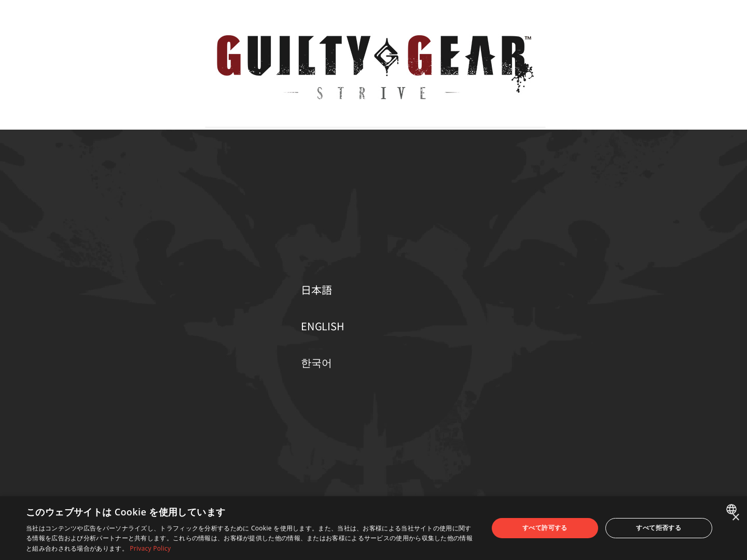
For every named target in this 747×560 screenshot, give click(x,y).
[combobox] (733, 509)
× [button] (735, 518)
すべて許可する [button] (545, 528)
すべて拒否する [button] (659, 528)
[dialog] (374, 528)
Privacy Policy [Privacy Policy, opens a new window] (150, 548)
